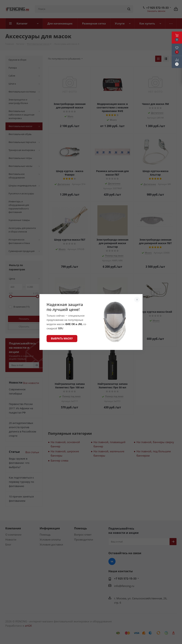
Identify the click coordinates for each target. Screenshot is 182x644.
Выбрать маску (62, 339)
